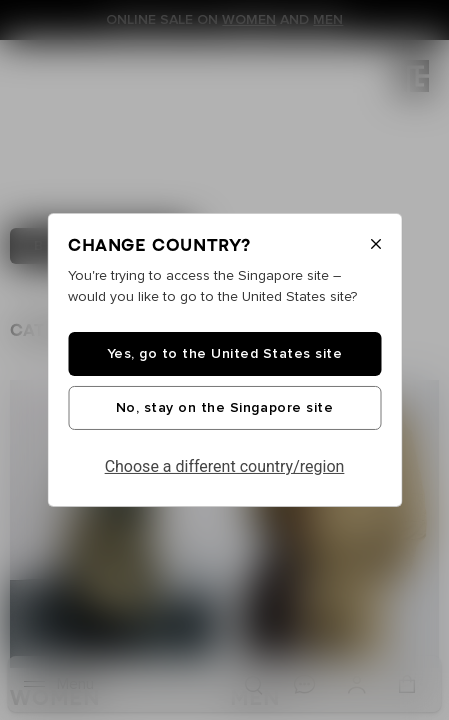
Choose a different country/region (225, 466)
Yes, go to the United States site (225, 354)
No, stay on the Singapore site (224, 408)
